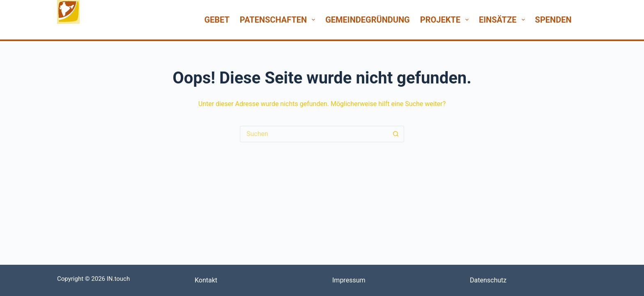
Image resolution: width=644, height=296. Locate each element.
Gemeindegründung (368, 20)
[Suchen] (584, 20)
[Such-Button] (396, 134)
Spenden (553, 20)
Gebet (217, 20)
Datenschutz (488, 280)
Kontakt (206, 280)
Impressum (349, 280)
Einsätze (504, 20)
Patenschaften (279, 20)
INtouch (75, 31)
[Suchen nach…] (314, 134)
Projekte (446, 20)
